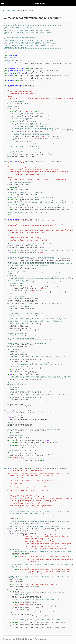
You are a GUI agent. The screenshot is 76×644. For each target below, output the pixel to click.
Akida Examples (39, 3)
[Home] (3, 10)
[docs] (71, 467)
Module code (10, 10)
